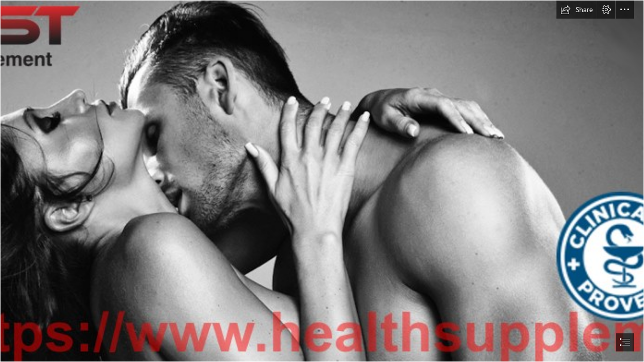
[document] (322, 181)
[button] (577, 10)
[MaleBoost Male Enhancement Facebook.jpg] (322, 181)
